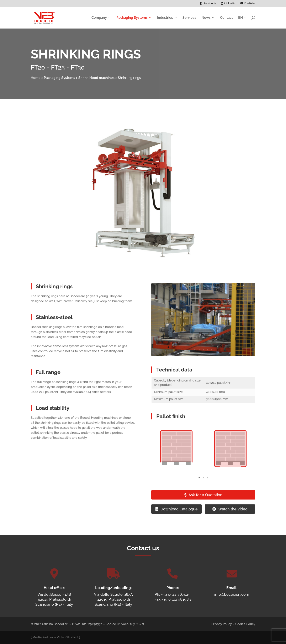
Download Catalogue (179, 518)
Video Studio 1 (68, 637)
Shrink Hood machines (96, 78)
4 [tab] (207, 359)
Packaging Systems (132, 18)
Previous (159, 329)
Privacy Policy (222, 624)
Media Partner (43, 637)
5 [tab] (212, 359)
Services (189, 18)
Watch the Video (233, 518)
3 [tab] (203, 359)
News (206, 18)
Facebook (210, 4)
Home (36, 78)
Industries (165, 18)
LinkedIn (230, 4)
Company (99, 18)
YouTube (248, 4)
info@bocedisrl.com (232, 594)
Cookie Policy (245, 624)
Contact (226, 18)
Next (248, 329)
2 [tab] (199, 359)
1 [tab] (195, 359)
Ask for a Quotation (205, 504)
